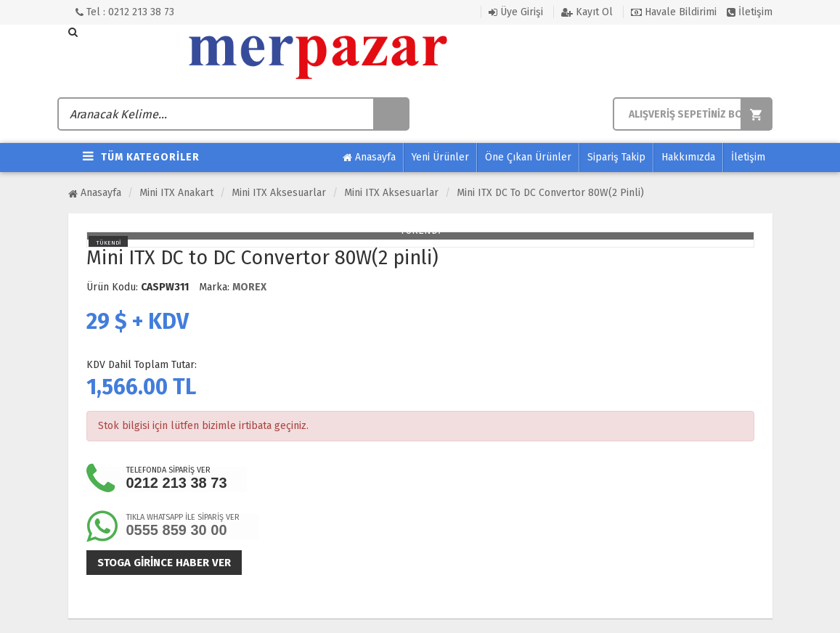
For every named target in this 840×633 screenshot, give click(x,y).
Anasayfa (369, 158)
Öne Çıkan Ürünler (528, 157)
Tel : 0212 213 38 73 (125, 12)
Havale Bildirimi (674, 12)
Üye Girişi (516, 12)
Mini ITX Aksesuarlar (279, 193)
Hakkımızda (688, 157)
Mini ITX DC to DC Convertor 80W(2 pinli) (550, 193)
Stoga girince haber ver (164, 563)
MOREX (249, 287)
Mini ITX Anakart (176, 193)
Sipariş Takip (616, 157)
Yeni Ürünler (440, 157)
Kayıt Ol (587, 12)
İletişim (750, 12)
